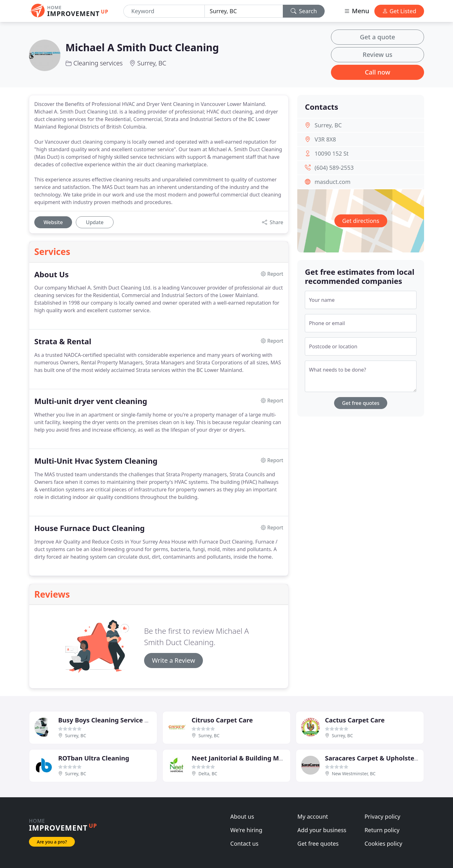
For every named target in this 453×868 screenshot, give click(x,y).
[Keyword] (164, 11)
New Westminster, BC (354, 774)
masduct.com (333, 182)
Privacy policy (383, 816)
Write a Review (173, 660)
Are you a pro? (52, 842)
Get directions (361, 221)
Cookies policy (383, 843)
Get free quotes (361, 403)
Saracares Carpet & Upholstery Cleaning (387, 758)
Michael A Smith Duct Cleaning (142, 47)
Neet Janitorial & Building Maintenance (253, 758)
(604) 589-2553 (334, 168)
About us (242, 816)
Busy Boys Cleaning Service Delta (110, 720)
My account (313, 816)
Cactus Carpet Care (355, 720)
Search (304, 11)
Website (53, 222)
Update (95, 222)
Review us (377, 55)
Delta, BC (208, 774)
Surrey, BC (152, 63)
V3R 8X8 (325, 139)
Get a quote (377, 37)
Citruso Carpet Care (222, 720)
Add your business (322, 830)
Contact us (244, 843)
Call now (378, 72)
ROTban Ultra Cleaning (94, 758)
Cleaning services (98, 63)
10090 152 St (332, 153)
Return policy (382, 830)
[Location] (244, 11)
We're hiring (246, 830)
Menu (356, 11)
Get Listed (399, 11)
